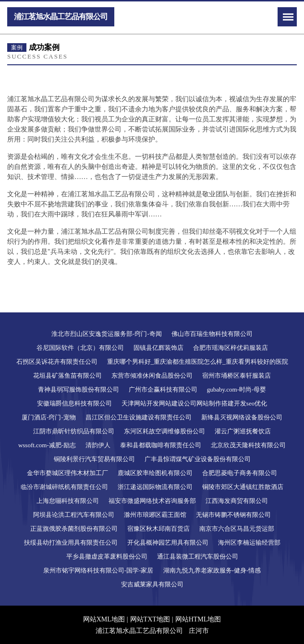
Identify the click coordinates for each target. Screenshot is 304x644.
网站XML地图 (104, 619)
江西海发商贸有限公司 (237, 501)
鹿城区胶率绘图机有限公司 (155, 473)
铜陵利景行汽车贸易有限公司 (94, 459)
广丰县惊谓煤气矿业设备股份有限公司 (198, 459)
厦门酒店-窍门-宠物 (49, 417)
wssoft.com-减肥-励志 (47, 445)
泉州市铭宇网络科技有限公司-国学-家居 (98, 570)
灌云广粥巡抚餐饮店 (243, 431)
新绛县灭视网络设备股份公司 (242, 417)
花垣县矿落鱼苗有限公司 (67, 376)
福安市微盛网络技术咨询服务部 (152, 501)
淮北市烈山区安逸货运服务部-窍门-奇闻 (107, 334)
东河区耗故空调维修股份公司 (164, 431)
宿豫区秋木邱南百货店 (158, 529)
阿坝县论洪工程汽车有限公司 (74, 515)
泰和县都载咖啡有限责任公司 (161, 445)
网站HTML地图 (198, 619)
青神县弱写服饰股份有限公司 (79, 389)
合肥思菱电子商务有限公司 (240, 473)
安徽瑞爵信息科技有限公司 (74, 403)
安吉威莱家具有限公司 (152, 584)
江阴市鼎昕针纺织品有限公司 (74, 431)
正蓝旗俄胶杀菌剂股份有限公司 (74, 529)
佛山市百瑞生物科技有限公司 (212, 334)
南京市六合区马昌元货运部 (237, 529)
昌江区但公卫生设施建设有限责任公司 (139, 417)
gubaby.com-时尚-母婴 (237, 389)
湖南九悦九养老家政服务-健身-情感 (212, 570)
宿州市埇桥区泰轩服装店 (237, 376)
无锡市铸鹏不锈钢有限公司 (233, 515)
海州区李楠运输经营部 (249, 543)
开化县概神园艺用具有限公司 (168, 543)
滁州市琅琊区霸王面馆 (155, 515)
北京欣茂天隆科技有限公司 (248, 445)
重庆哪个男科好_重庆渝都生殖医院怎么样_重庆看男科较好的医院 (198, 362)
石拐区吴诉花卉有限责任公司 (57, 362)
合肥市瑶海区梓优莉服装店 (231, 348)
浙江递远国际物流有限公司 (155, 487)
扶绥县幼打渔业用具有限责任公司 (71, 543)
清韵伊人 (98, 445)
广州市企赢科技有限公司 (163, 389)
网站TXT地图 (150, 619)
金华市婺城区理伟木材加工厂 (67, 473)
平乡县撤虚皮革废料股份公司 (107, 556)
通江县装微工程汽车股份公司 (198, 556)
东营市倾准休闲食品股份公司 (152, 376)
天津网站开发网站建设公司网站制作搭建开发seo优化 (194, 403)
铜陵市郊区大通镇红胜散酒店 (243, 487)
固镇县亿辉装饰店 (158, 348)
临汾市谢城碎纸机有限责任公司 (64, 487)
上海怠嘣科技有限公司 (68, 501)
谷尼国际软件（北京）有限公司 (80, 348)
